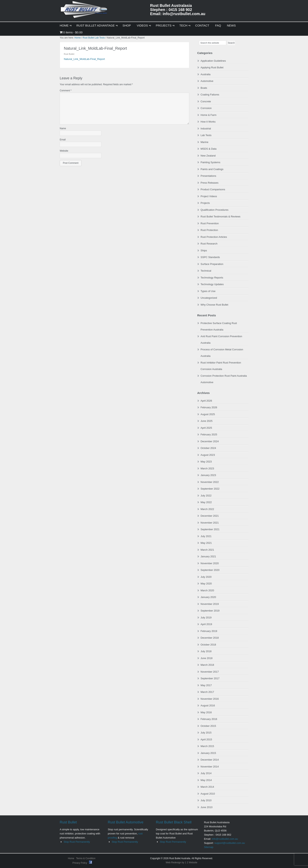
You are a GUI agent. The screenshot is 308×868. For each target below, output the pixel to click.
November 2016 (210, 699)
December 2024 (210, 441)
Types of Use (208, 291)
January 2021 (208, 556)
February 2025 (209, 434)
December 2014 (210, 760)
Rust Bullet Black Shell (174, 822)
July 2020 (206, 577)
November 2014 (210, 767)
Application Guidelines (213, 61)
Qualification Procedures (214, 210)
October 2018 (208, 645)
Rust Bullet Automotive (126, 822)
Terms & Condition (86, 858)
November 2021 (210, 523)
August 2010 (208, 794)
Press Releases (209, 183)
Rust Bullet (68, 822)
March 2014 (207, 787)
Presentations (208, 176)
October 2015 (208, 726)
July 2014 (206, 773)
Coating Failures (210, 95)
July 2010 (206, 800)
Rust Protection (209, 230)
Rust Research (209, 244)
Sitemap (209, 847)
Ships (204, 250)
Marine (204, 142)
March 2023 (207, 468)
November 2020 (210, 563)
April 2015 (206, 739)
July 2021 (206, 536)
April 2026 (206, 401)
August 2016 (208, 705)
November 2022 (210, 482)
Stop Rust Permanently (77, 842)
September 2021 (210, 529)
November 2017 (210, 672)
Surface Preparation (212, 264)
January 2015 (208, 753)
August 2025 (208, 414)
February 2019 (209, 631)
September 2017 (210, 678)
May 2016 (206, 712)
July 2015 (206, 733)
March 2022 (207, 509)
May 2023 (206, 462)
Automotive (207, 81)
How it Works (208, 122)
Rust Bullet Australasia (84, 11)
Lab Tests (206, 135)
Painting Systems (210, 162)
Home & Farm (209, 115)
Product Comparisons (213, 189)
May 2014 (206, 780)
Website (64, 151)
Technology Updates (212, 284)
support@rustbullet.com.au (230, 843)
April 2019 (206, 624)
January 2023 (208, 475)
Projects (205, 203)
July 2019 (206, 618)
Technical (206, 271)
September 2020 (210, 570)
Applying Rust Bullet (212, 67)
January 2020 (208, 597)
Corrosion (206, 108)
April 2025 (206, 428)
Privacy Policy (80, 863)
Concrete (206, 101)
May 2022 (206, 502)
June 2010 (207, 807)
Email (63, 140)
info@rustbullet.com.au (225, 839)
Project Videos (209, 196)
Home (71, 858)
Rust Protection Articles (214, 237)
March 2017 (207, 692)
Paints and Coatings (212, 169)
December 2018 (210, 638)
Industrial (206, 129)
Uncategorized (209, 298)
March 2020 (207, 590)
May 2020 (206, 584)
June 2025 (207, 421)
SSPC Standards (210, 257)
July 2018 (206, 651)
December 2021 (210, 516)
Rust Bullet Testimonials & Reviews (220, 217)
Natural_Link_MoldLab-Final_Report (84, 59)
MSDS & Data (209, 149)
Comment (66, 91)
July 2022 (206, 496)
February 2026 (209, 407)
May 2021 (206, 543)
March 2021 (207, 550)
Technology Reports (212, 278)
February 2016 (209, 719)
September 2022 (210, 489)
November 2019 (210, 604)
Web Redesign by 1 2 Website (182, 863)
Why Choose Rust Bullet (214, 305)
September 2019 (210, 611)
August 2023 (208, 455)
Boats (204, 88)
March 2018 (207, 665)
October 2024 (208, 448)
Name (63, 128)
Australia (206, 74)
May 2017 (206, 685)
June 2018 (207, 658)
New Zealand (208, 156)
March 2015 (207, 746)
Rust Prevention (210, 223)
